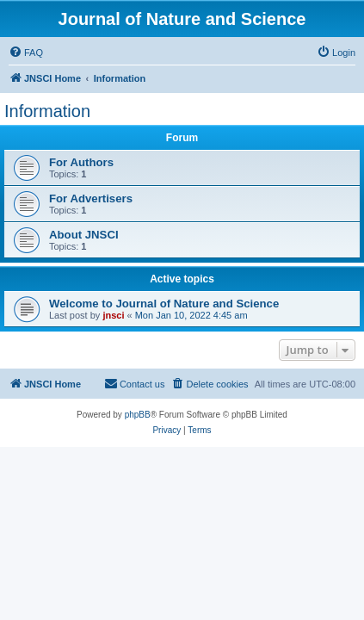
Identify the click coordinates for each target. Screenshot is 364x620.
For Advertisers (91, 198)
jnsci (113, 315)
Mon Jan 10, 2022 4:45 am (191, 315)
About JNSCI (84, 235)
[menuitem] (26, 53)
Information (47, 111)
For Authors (81, 162)
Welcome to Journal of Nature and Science (164, 304)
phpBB (138, 415)
